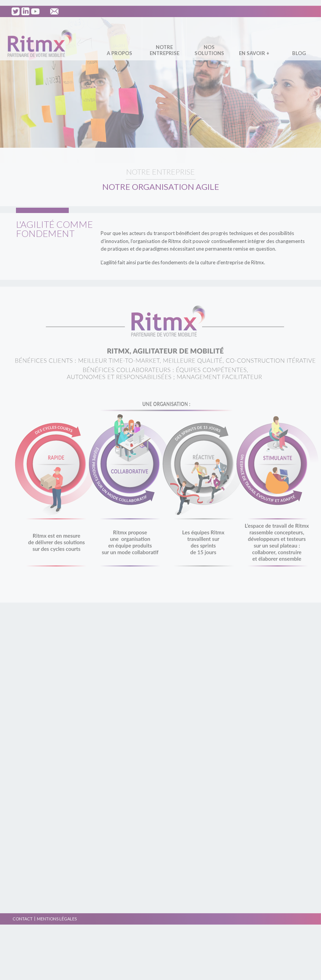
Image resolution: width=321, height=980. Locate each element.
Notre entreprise (164, 50)
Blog (299, 53)
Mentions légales (57, 919)
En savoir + (254, 53)
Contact (23, 919)
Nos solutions (209, 50)
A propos (119, 53)
